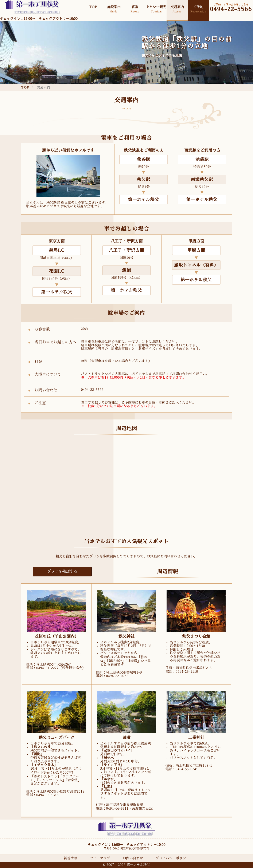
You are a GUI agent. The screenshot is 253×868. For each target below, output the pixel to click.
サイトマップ (100, 858)
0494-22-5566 (231, 9)
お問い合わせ (133, 858)
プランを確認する (62, 571)
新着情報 (70, 858)
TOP (25, 87)
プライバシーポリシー (172, 858)
